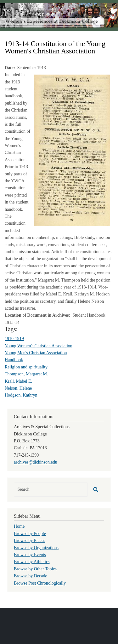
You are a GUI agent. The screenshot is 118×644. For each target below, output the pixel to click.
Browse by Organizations (36, 548)
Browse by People (30, 534)
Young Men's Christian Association (36, 353)
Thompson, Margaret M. (26, 374)
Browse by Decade (31, 576)
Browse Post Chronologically (40, 583)
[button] (72, 150)
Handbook (14, 360)
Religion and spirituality (26, 367)
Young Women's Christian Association (39, 346)
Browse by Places (30, 541)
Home (19, 526)
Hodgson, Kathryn (21, 395)
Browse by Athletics (32, 562)
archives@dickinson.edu (36, 462)
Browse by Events (30, 555)
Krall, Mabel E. (18, 381)
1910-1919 (14, 339)
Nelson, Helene (18, 388)
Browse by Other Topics (35, 569)
